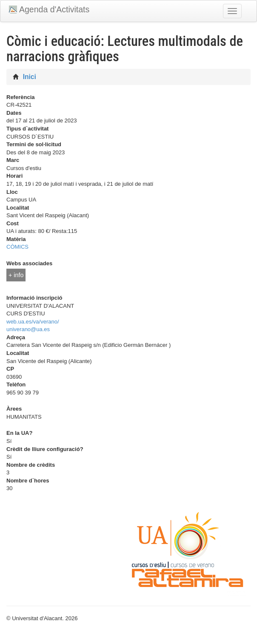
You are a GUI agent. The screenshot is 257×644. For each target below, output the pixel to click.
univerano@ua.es (28, 329)
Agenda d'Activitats (54, 9)
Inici (30, 77)
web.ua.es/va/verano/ (33, 322)
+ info (16, 275)
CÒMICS (17, 247)
